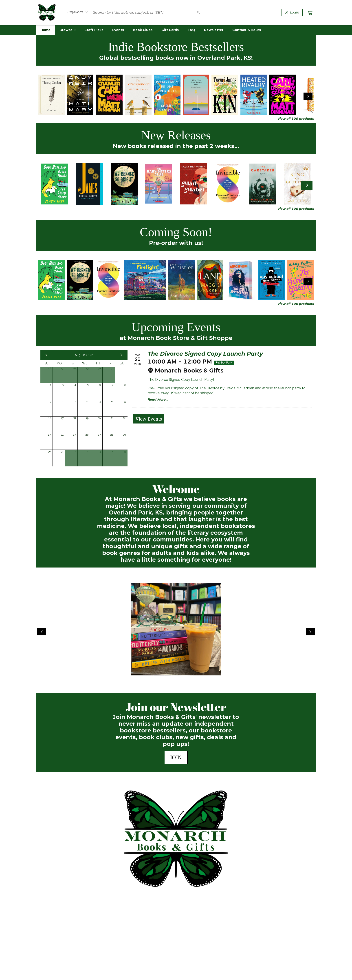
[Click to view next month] (121, 355)
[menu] (176, 30)
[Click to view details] (52, 95)
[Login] (292, 12)
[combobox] (78, 12)
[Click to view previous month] (46, 355)
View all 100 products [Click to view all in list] (296, 119)
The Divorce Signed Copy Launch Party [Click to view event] (205, 354)
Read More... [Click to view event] (158, 399)
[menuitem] (45, 30)
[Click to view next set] (308, 96)
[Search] (198, 12)
